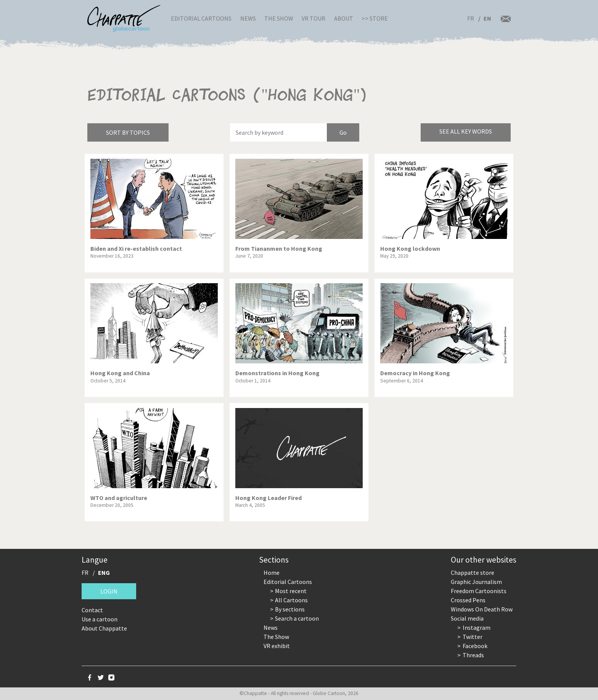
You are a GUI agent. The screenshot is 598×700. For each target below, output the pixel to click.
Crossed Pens (468, 600)
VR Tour (313, 18)
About (344, 18)
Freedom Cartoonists (479, 591)
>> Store (375, 18)
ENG (104, 573)
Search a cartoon (297, 618)
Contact (92, 610)
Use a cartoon (100, 619)
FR (471, 18)
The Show (279, 18)
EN (487, 18)
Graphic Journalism (476, 582)
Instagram (477, 627)
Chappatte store (473, 573)
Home (272, 573)
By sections (290, 609)
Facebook (475, 646)
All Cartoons (291, 600)
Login (109, 591)
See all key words (466, 131)
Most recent (291, 591)
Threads (473, 655)
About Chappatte (104, 628)
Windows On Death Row (482, 609)
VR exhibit (277, 646)
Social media (467, 618)
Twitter (473, 637)
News (248, 18)
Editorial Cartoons (201, 18)
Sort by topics (128, 132)
